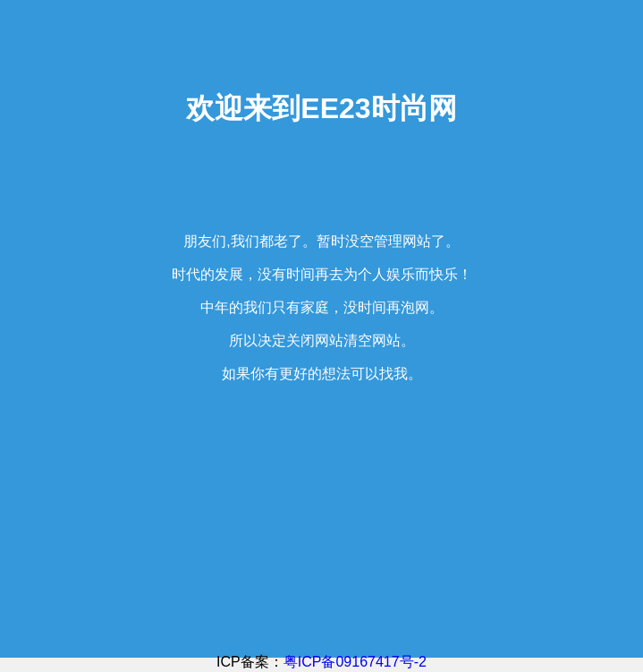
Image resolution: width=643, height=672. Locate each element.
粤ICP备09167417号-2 (355, 662)
